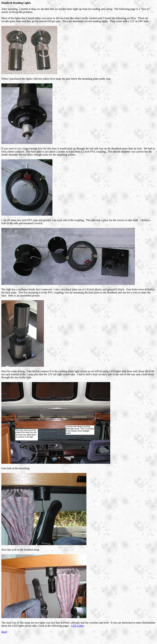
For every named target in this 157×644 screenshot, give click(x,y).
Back (4, 632)
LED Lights (78, 626)
